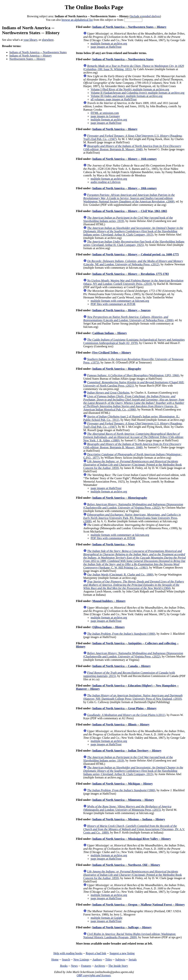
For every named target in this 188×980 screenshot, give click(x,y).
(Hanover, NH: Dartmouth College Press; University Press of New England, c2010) (133, 697)
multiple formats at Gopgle (107, 918)
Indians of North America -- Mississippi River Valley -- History (132, 839)
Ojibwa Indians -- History (109, 627)
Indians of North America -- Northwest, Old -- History (126, 865)
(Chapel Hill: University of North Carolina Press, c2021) (134, 384)
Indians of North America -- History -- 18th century (125, 188)
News (74, 966)
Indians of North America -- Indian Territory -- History (127, 751)
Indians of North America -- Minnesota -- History (123, 800)
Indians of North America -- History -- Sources (121, 310)
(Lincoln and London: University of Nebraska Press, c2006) (128, 319)
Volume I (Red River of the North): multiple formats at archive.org (130, 89)
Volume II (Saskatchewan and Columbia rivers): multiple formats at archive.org (138, 93)
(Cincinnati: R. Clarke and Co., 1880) (120, 575)
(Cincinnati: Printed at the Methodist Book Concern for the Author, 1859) (133, 465)
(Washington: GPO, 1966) (133, 375)
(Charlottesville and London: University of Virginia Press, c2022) (133, 506)
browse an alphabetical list (77, 20)
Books (64, 966)
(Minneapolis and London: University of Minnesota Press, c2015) (127, 808)
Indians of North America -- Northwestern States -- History (129, 27)
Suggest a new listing (122, 953)
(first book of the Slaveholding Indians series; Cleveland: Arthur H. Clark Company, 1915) (133, 231)
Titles (109, 960)
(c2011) (126, 715)
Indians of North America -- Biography (117, 369)
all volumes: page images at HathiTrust (114, 99)
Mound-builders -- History (109, 601)
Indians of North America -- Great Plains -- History (124, 708)
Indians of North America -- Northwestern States (38, 52)
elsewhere (48, 40)
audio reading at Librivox (106, 182)
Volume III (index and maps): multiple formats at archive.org (127, 96)
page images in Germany (105, 116)
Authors (97, 960)
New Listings (81, 960)
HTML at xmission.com (105, 113)
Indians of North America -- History (31, 56)
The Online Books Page (94, 7)
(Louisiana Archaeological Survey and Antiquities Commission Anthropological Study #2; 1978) (134, 341)
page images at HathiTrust (106, 47)
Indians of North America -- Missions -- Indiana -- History (129, 819)
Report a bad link (96, 953)
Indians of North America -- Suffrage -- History (122, 927)
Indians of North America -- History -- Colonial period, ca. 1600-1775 (136, 254)
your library (30, 40)
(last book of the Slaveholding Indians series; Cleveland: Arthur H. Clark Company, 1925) (134, 243)
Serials (133, 960)
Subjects (120, 960)
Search (66, 960)
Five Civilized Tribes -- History (112, 353)
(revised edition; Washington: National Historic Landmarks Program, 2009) (130, 936)
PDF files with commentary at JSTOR (113, 304)
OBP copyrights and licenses (94, 975)
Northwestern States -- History (27, 59)
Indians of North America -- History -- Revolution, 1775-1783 (131, 274)
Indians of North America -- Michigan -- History (123, 784)
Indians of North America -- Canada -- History (122, 666)
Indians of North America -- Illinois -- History (121, 724)
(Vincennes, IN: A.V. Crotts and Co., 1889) (134, 829)
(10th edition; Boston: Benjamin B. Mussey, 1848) (132, 148)
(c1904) (134, 585)
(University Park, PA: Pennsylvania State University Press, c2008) (132, 518)
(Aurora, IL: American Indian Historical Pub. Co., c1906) (134, 403)
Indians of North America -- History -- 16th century (125, 159)
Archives (100, 966)
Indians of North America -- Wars (113, 544)
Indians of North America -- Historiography (120, 498)
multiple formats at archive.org (109, 43)
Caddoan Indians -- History (110, 333)
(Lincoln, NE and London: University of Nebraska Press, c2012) (133, 263)
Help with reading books (68, 953)
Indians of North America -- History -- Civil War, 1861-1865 (130, 211)
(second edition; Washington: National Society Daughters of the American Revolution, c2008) (129, 198)
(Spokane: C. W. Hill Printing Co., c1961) (134, 559)
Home (55, 960)
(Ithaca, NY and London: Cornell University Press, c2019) (133, 282)
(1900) (121, 634)
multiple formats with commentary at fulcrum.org (120, 301)
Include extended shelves (145, 16)
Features (86, 966)
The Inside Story (118, 966)
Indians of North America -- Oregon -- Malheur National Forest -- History (139, 905)
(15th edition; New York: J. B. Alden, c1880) (134, 437)
